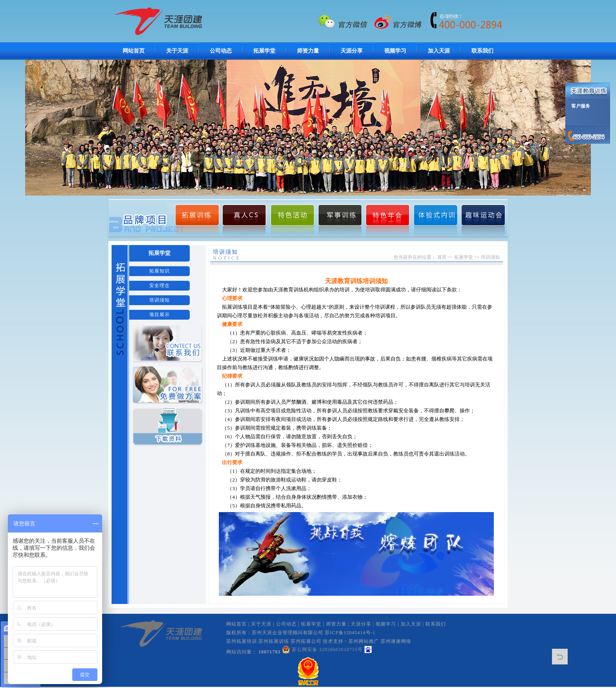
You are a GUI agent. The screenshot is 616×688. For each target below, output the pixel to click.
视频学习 (395, 51)
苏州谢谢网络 (396, 641)
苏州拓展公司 (306, 641)
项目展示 (159, 315)
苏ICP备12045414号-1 (350, 633)
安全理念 (159, 285)
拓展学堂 (264, 51)
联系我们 (482, 51)
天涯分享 (352, 51)
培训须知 (159, 300)
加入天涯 (439, 51)
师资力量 (308, 51)
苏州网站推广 (364, 641)
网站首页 (134, 51)
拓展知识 (159, 271)
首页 (442, 257)
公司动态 (221, 51)
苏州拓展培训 (242, 641)
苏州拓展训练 (274, 641)
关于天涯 (177, 51)
